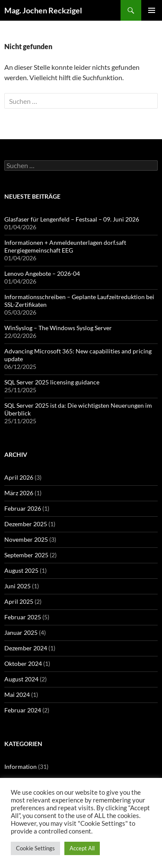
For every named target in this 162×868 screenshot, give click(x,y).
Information (21, 767)
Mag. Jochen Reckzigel (43, 10)
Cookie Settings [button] (35, 848)
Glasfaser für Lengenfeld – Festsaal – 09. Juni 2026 (72, 219)
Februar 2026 (23, 508)
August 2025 (21, 570)
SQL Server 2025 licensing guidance (52, 382)
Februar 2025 (23, 617)
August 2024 (21, 679)
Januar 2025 (21, 632)
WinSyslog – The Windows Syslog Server (58, 328)
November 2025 (26, 539)
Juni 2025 (17, 586)
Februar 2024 (23, 710)
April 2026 (19, 477)
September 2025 (26, 555)
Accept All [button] (82, 848)
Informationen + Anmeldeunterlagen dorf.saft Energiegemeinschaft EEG (65, 246)
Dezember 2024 (26, 648)
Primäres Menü (152, 10)
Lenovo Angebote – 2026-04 (42, 273)
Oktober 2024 (23, 663)
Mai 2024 (17, 695)
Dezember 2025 (26, 524)
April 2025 (19, 601)
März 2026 (19, 493)
